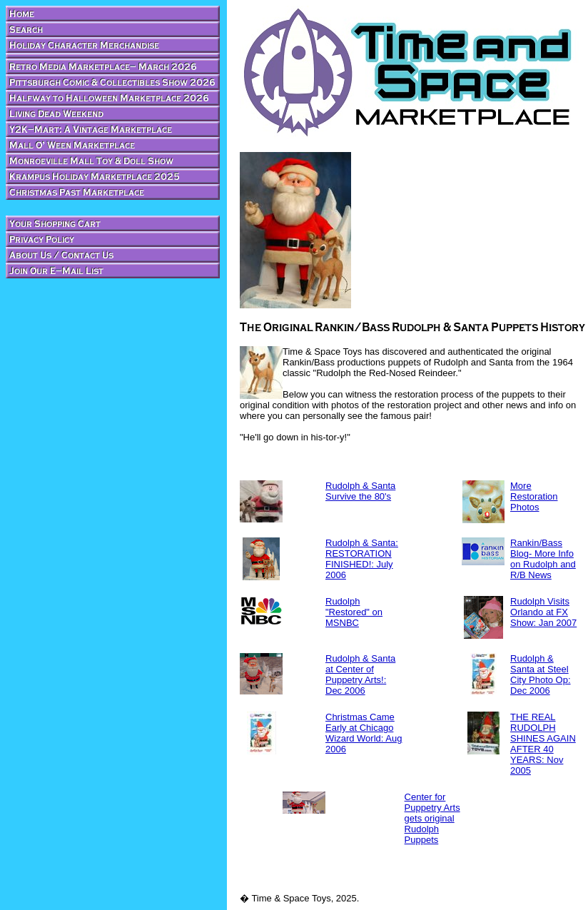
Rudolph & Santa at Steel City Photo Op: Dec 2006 (541, 674)
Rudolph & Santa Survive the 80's (360, 491)
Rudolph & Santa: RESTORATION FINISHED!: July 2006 (362, 559)
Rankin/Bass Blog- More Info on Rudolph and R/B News (543, 559)
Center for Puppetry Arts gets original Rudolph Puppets (432, 818)
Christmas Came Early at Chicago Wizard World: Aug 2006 (364, 733)
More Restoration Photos (534, 496)
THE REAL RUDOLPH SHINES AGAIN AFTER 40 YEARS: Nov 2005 (543, 744)
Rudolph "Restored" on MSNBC (354, 612)
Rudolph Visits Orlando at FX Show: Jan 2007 (543, 612)
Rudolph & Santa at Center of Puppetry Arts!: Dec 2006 (360, 674)
